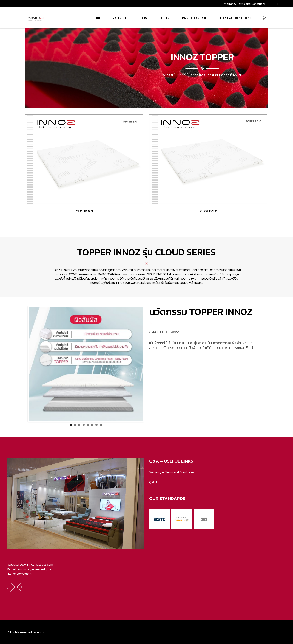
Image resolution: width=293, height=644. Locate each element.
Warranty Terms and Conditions (245, 4)
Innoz (40, 632)
